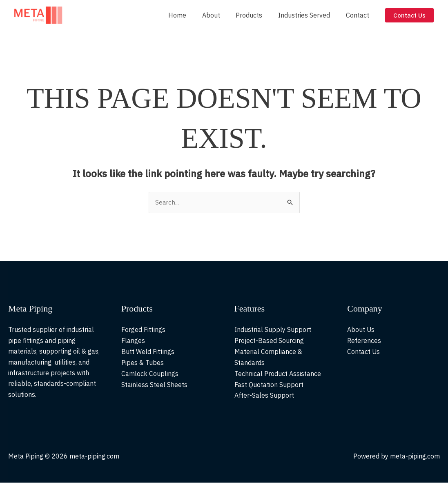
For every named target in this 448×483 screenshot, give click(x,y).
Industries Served (308, 15)
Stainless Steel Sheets (154, 384)
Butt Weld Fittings (148, 352)
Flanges (133, 341)
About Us (361, 330)
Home (189, 15)
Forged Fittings (143, 330)
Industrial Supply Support (273, 330)
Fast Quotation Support (269, 384)
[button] (409, 15)
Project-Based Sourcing (269, 341)
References (364, 341)
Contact (359, 15)
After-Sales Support (264, 394)
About (221, 15)
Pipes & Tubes (143, 362)
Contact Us (364, 352)
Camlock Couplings (150, 373)
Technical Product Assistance (278, 373)
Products (256, 15)
